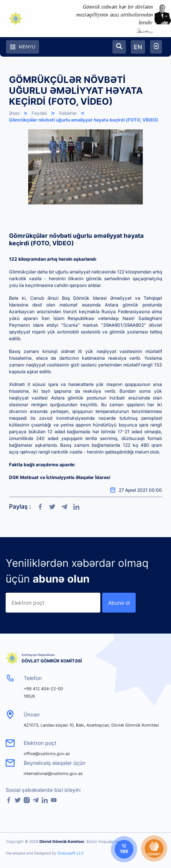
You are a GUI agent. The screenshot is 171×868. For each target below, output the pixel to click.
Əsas (14, 113)
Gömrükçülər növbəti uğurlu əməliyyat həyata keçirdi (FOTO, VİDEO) (84, 120)
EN (138, 47)
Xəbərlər (68, 113)
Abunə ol (119, 603)
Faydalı (39, 113)
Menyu (23, 47)
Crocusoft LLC (71, 853)
